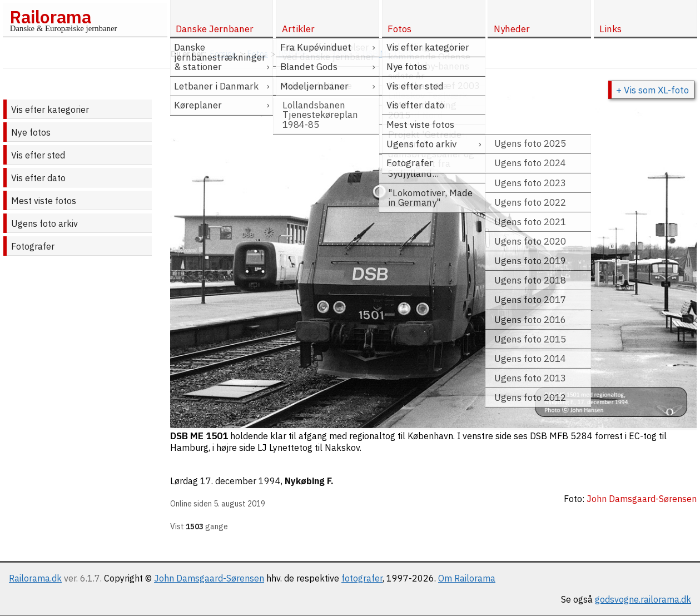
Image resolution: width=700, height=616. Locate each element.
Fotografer (33, 246)
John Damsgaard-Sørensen (209, 578)
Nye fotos (31, 132)
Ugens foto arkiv (44, 223)
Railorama (50, 17)
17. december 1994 (240, 481)
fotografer (362, 578)
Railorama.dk (35, 578)
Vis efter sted (38, 155)
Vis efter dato (38, 178)
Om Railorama (467, 578)
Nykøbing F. (309, 481)
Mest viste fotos (44, 201)
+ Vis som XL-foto (652, 90)
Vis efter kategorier (50, 110)
